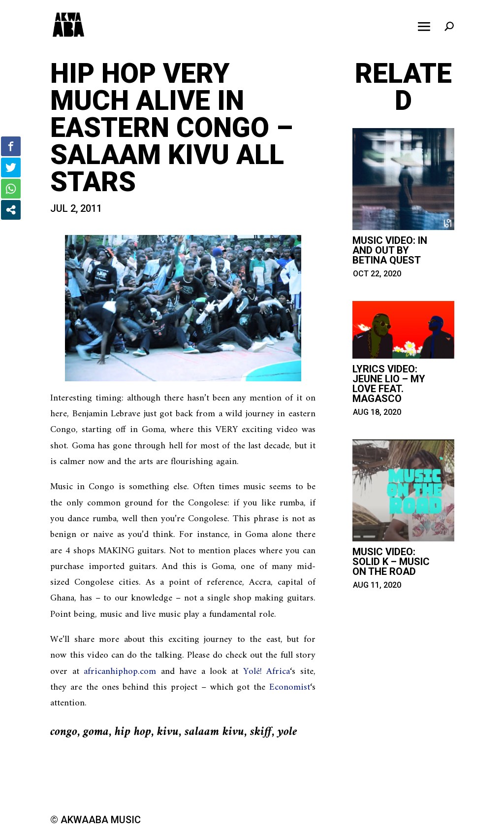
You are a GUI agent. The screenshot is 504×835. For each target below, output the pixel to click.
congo (64, 732)
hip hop (133, 732)
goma (96, 732)
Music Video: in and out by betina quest (390, 250)
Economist (290, 687)
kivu (168, 732)
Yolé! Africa (267, 672)
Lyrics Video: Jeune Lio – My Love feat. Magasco (389, 384)
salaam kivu (214, 732)
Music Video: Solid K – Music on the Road (391, 562)
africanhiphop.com (120, 672)
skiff (261, 732)
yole (287, 732)
